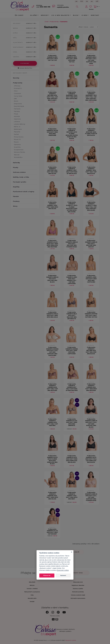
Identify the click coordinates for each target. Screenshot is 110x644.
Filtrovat (25, 63)
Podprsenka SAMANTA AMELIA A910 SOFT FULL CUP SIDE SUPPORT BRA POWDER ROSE (91, 496)
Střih (25, 33)
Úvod (46, 22)
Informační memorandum (78, 598)
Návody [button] (44, 15)
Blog (76, 15)
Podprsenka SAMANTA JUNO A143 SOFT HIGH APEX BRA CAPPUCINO (91, 279)
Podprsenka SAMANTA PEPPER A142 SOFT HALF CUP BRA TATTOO (91, 315)
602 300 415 (43, 7)
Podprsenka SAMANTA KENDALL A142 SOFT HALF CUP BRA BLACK (91, 170)
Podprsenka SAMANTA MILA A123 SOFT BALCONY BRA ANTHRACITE (72, 315)
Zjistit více (77, 573)
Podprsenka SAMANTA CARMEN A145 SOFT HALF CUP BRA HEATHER (52, 387)
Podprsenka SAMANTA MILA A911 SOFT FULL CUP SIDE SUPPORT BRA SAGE (91, 59)
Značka (25, 57)
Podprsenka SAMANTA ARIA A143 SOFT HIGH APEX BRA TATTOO (72, 59)
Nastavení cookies (71, 640)
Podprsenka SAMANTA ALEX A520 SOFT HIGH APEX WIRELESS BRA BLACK (72, 459)
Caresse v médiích (32, 589)
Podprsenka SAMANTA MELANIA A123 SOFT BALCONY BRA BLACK (91, 350)
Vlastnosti (25, 42)
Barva (25, 28)
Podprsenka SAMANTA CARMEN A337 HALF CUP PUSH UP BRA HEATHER (72, 387)
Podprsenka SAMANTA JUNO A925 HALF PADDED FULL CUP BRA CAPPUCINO (72, 279)
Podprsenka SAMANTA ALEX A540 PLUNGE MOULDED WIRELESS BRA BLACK (52, 460)
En (77, 1)
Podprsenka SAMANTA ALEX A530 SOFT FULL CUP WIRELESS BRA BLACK (91, 459)
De (92, 1)
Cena (25, 52)
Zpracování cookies (63, 570)
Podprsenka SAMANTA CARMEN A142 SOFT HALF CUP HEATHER (52, 422)
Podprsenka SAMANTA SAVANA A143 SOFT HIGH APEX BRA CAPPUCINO (72, 350)
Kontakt (95, 15)
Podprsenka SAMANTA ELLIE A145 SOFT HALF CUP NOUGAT (52, 532)
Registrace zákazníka (78, 585)
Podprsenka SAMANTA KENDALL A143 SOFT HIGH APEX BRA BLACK (52, 205)
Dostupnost (25, 47)
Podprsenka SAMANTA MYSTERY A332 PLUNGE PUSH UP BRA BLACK (91, 132)
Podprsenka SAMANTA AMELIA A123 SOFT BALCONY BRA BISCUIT (91, 244)
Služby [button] (34, 15)
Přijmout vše (47, 575)
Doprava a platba (78, 589)
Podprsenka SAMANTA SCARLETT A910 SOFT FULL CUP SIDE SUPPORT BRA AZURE (91, 206)
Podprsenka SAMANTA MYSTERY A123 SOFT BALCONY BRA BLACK (52, 170)
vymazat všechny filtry (25, 68)
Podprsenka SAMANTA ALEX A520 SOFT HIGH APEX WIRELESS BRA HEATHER (52, 244)
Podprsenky (54, 22)
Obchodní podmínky (78, 592)
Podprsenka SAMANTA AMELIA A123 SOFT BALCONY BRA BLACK (52, 279)
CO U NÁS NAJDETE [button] (60, 15)
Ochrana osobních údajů (58, 640)
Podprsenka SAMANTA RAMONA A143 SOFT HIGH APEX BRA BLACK (52, 496)
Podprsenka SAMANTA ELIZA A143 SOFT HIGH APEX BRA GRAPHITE (72, 422)
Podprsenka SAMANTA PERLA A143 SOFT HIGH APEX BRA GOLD (52, 315)
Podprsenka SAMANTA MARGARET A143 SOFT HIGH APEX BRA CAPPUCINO (72, 95)
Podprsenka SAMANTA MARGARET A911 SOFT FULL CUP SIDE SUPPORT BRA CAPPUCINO (91, 96)
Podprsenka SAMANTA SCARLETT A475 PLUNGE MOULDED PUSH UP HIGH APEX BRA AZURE (72, 207)
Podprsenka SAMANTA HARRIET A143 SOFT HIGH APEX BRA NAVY (72, 496)
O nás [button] (85, 15)
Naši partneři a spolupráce (32, 592)
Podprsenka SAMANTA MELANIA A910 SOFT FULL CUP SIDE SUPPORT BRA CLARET (52, 96)
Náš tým (32, 585)
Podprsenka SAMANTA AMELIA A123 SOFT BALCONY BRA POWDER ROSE (72, 244)
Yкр (97, 1)
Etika (32, 595)
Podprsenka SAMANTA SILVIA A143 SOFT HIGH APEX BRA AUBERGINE (52, 132)
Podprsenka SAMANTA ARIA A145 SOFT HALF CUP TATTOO (52, 58)
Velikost (25, 23)
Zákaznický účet (78, 582)
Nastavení (63, 575)
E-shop (19, 15)
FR (87, 1)
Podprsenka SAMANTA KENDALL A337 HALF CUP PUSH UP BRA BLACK (72, 170)
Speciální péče (32, 598)
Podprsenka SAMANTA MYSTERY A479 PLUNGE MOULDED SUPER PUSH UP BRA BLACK (72, 134)
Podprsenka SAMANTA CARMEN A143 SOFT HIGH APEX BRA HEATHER (91, 387)
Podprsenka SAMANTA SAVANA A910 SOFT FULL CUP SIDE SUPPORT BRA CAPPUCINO (52, 351)
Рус (82, 1)
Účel (25, 38)
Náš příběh (32, 582)
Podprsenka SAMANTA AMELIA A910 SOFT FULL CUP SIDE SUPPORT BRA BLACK (91, 423)
